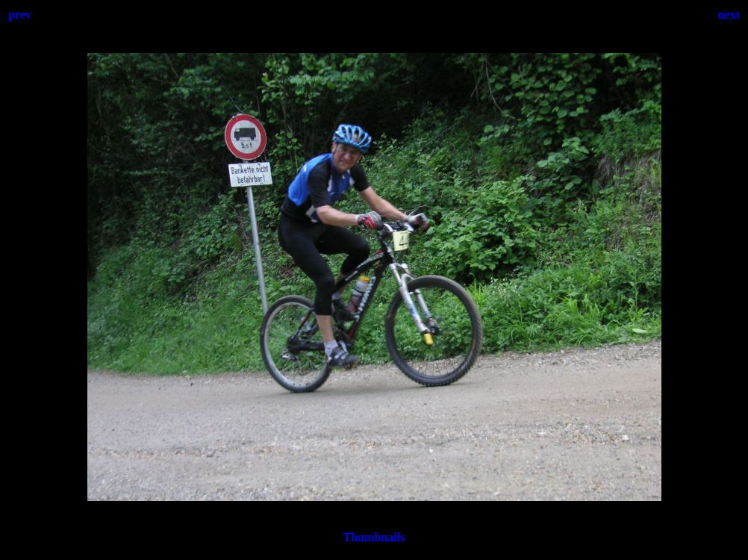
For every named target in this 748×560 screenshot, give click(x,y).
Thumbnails (374, 537)
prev (20, 15)
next (729, 15)
